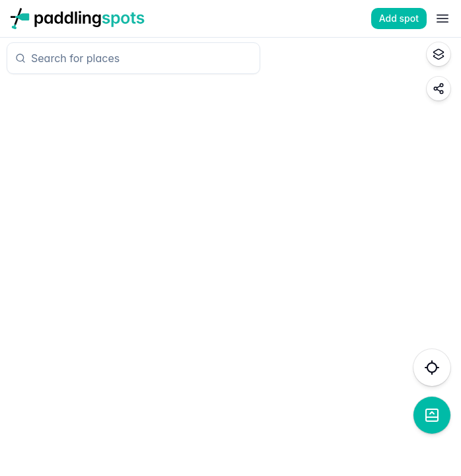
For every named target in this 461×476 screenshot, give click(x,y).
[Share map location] (439, 89)
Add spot (399, 18)
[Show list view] (432, 415)
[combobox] (139, 58)
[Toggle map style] (439, 54)
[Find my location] (432, 368)
